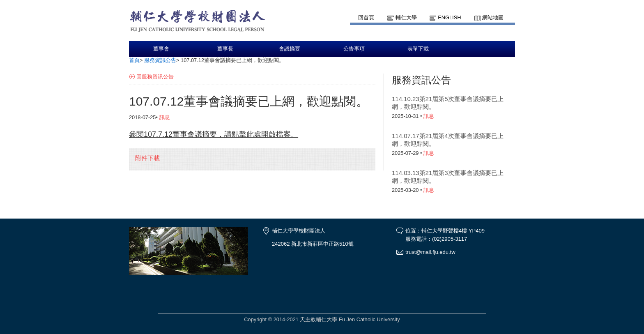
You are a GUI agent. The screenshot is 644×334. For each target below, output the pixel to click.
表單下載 (418, 49)
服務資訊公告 (160, 60)
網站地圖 (493, 17)
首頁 (134, 60)
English (449, 17)
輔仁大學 (406, 17)
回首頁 (366, 17)
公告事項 (354, 49)
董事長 (225, 49)
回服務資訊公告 (155, 77)
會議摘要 (290, 49)
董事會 (161, 49)
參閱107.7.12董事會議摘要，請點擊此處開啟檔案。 (214, 134)
